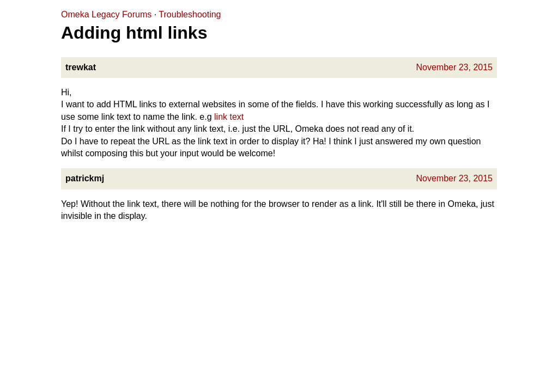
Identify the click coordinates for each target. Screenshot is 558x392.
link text (229, 117)
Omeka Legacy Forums (106, 14)
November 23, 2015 (454, 67)
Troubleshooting (190, 14)
